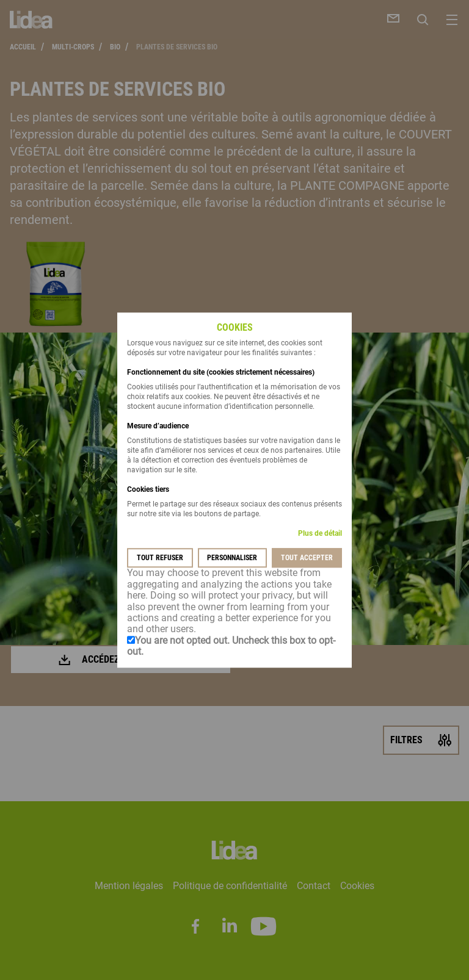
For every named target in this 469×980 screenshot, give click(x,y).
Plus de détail (320, 534)
